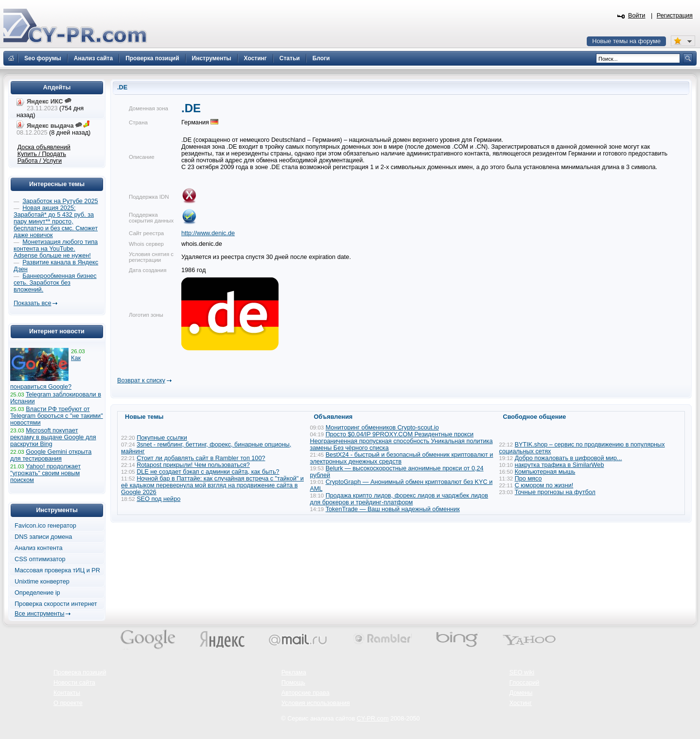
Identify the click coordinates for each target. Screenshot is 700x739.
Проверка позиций (80, 672)
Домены (521, 693)
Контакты (67, 693)
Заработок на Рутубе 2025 (60, 201)
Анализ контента (39, 548)
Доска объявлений (44, 147)
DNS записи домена (43, 537)
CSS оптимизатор (40, 559)
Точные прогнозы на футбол (555, 492)
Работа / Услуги (40, 161)
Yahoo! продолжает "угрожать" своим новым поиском (45, 473)
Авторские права (306, 693)
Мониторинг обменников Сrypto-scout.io (382, 428)
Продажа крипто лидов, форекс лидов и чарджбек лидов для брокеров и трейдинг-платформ (399, 499)
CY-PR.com (373, 719)
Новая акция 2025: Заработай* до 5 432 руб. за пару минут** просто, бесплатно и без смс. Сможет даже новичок (56, 222)
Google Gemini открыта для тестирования (51, 455)
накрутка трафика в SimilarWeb (560, 465)
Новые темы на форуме (626, 41)
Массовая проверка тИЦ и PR (57, 570)
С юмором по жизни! (544, 485)
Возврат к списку (141, 380)
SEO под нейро (158, 499)
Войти (637, 16)
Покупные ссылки (162, 438)
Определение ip (37, 593)
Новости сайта (74, 683)
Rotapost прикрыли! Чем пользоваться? (193, 465)
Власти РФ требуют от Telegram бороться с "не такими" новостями (57, 416)
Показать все (32, 303)
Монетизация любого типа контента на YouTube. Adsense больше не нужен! (56, 249)
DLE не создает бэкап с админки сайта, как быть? (208, 472)
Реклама (294, 672)
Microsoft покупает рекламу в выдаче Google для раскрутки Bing (53, 437)
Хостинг (521, 703)
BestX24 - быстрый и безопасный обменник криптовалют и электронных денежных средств (402, 458)
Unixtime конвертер (42, 582)
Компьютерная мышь (545, 472)
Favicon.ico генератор (45, 526)
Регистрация (675, 16)
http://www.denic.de (208, 233)
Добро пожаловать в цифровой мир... (569, 458)
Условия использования (316, 703)
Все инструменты (39, 614)
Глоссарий (525, 683)
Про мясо (528, 479)
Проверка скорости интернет (56, 604)
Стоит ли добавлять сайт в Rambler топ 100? (201, 458)
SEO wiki (522, 672)
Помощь (293, 683)
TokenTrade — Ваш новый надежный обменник (393, 509)
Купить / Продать (42, 154)
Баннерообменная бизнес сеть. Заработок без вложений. (55, 283)
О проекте (68, 703)
